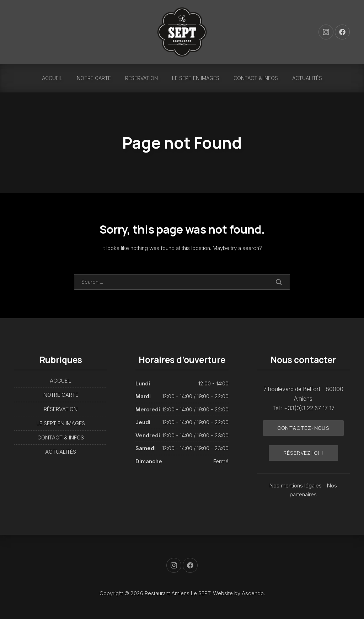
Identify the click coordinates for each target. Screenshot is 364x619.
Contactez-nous (304, 428)
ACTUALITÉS (307, 78)
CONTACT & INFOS (256, 78)
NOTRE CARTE (94, 78)
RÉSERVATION (141, 78)
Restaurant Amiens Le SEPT (178, 593)
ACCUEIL (52, 78)
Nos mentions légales (296, 485)
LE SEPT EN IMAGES (196, 78)
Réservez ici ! (304, 453)
